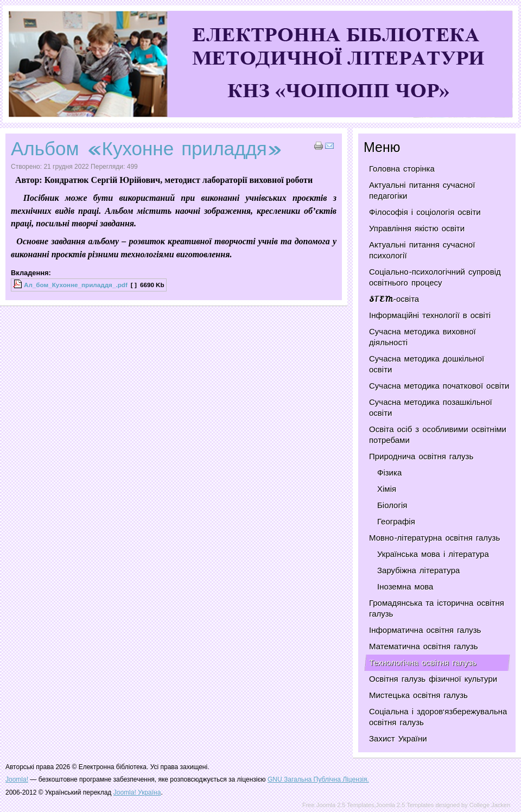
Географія (396, 522)
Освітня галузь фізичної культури (433, 679)
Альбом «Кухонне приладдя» (147, 148)
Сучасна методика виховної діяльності (422, 337)
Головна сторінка (402, 169)
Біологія (392, 505)
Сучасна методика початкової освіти (439, 386)
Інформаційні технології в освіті (430, 315)
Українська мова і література (433, 554)
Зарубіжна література (418, 570)
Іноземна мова (405, 587)
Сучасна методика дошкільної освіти (427, 364)
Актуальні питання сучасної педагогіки (422, 191)
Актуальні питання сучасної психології (422, 250)
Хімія (387, 489)
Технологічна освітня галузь (423, 663)
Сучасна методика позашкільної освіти (431, 408)
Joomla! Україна (137, 792)
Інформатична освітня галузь (425, 630)
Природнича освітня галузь (421, 456)
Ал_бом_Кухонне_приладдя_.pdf (76, 285)
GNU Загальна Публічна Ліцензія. (318, 779)
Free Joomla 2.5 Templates (338, 805)
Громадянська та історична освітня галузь (437, 608)
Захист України (398, 739)
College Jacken (490, 805)
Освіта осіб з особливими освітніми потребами (438, 435)
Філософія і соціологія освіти (425, 212)
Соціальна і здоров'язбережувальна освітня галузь (438, 717)
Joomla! (17, 779)
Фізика (389, 473)
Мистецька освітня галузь (418, 695)
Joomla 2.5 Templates (405, 805)
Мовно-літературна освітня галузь (434, 538)
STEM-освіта (394, 299)
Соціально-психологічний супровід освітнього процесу (435, 277)
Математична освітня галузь (424, 646)
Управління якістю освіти (417, 229)
